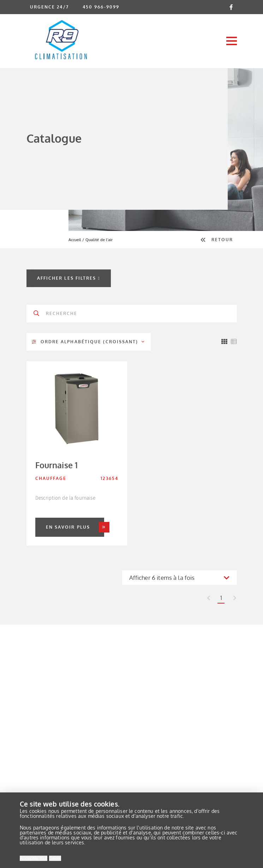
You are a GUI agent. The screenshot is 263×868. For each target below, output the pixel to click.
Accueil (75, 240)
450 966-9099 (101, 7)
